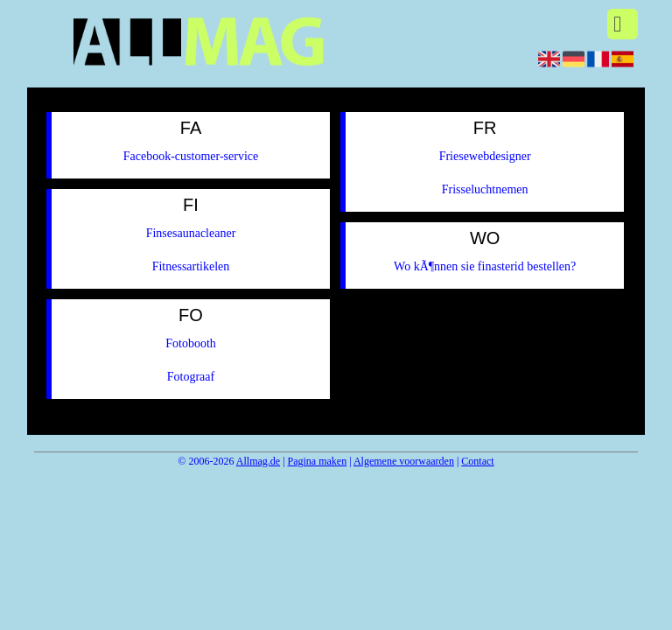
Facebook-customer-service (191, 156)
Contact (477, 461)
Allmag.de (258, 461)
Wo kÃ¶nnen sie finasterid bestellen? (485, 266)
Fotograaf (191, 377)
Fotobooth (191, 343)
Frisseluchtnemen (485, 189)
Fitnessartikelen (191, 266)
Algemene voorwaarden (404, 461)
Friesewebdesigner (485, 156)
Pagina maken (318, 461)
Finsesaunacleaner (191, 233)
